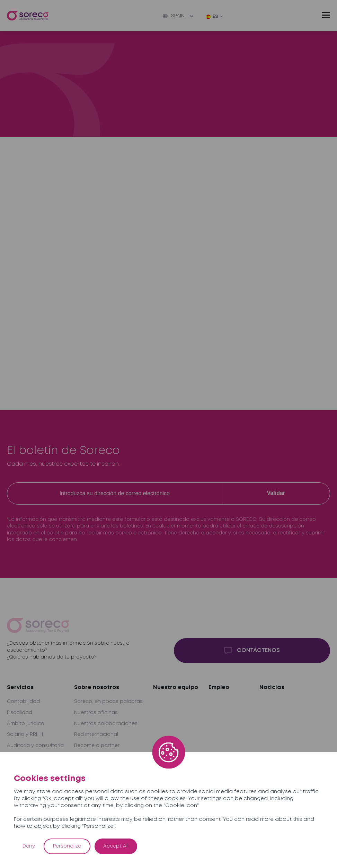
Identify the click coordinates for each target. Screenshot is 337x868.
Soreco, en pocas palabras (108, 702)
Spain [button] (174, 16)
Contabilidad (23, 702)
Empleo (219, 687)
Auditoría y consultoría (35, 746)
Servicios (20, 687)
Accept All (116, 846)
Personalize (67, 846)
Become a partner (97, 746)
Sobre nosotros (97, 687)
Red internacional (96, 734)
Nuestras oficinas (96, 713)
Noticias (272, 687)
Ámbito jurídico (26, 724)
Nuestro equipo (176, 687)
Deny (29, 846)
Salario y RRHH (25, 734)
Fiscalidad (20, 713)
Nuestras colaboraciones (106, 724)
